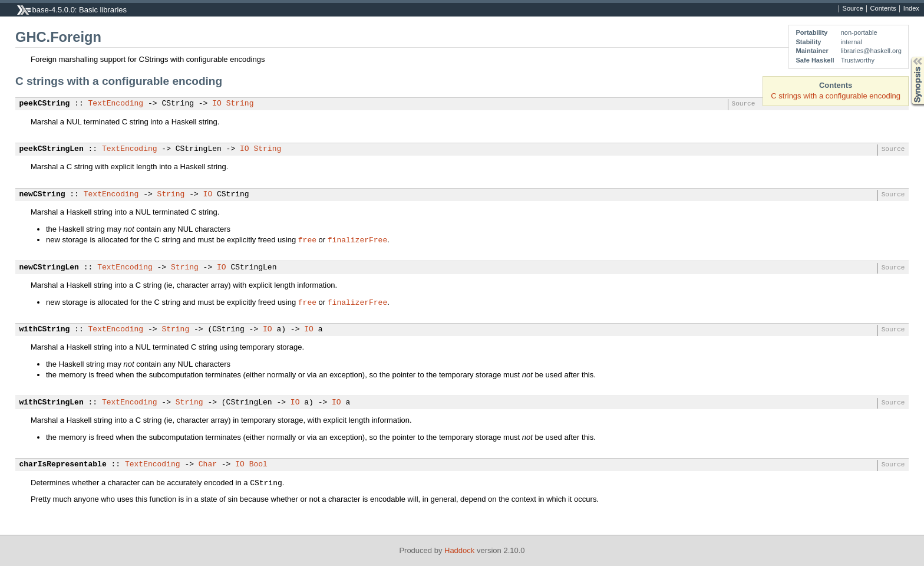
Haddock (459, 550)
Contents (883, 9)
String (240, 104)
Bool (258, 465)
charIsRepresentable (63, 465)
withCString (45, 330)
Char (208, 465)
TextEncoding (116, 104)
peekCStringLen (52, 149)
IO (217, 104)
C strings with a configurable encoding (836, 96)
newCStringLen (49, 268)
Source (853, 9)
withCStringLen (52, 403)
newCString (42, 195)
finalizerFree (357, 239)
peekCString (45, 104)
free (307, 239)
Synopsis (908, 57)
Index (911, 9)
